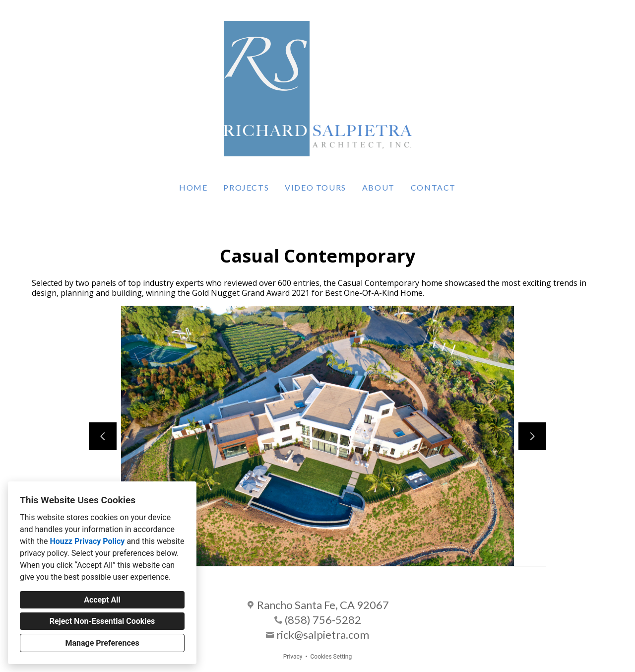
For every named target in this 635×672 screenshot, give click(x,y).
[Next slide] (532, 436)
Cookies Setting (331, 657)
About (379, 187)
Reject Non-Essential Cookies (102, 621)
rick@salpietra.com (323, 635)
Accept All (102, 600)
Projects (246, 187)
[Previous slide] (103, 436)
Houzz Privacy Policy (87, 541)
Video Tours (316, 187)
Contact (433, 187)
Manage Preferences (102, 643)
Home (193, 187)
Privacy (293, 657)
